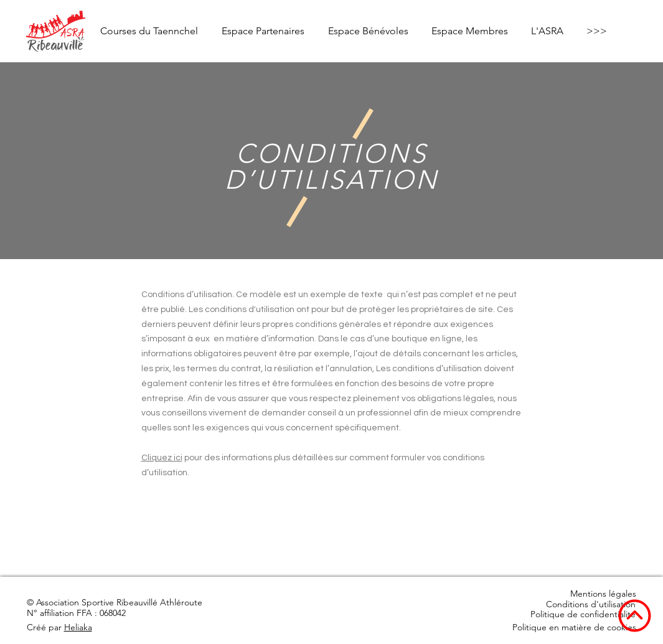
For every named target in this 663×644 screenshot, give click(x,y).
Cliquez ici (162, 458)
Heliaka (78, 627)
